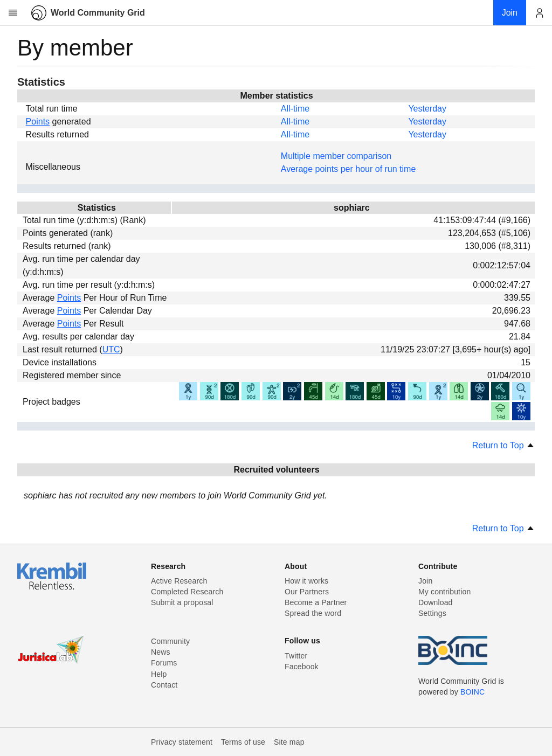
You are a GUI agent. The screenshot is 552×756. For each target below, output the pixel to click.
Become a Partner (316, 602)
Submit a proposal (182, 602)
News (161, 652)
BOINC (472, 692)
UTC (111, 349)
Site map (289, 742)
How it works (306, 581)
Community (170, 641)
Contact (164, 685)
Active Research (179, 581)
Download (436, 602)
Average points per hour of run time (349, 169)
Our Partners (307, 592)
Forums (164, 663)
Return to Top (503, 445)
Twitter (296, 656)
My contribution (444, 592)
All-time (295, 109)
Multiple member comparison (336, 156)
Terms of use (243, 742)
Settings (432, 613)
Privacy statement (182, 742)
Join (425, 581)
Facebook (302, 667)
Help (159, 674)
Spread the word (313, 613)
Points (38, 122)
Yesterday (427, 109)
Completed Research (187, 592)
